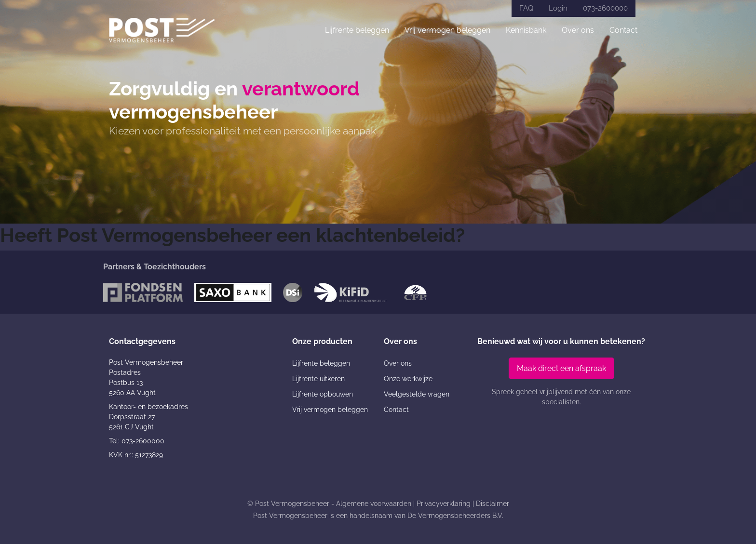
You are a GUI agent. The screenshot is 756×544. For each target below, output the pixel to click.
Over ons (578, 30)
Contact (623, 30)
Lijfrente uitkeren (318, 379)
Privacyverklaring (444, 504)
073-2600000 (605, 8)
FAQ (526, 8)
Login (558, 8)
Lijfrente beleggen (357, 30)
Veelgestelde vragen (417, 394)
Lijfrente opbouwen (323, 394)
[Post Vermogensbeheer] (162, 30)
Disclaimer (493, 504)
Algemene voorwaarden (374, 504)
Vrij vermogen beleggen (447, 30)
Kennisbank (526, 30)
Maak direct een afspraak (561, 368)
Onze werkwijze (408, 379)
